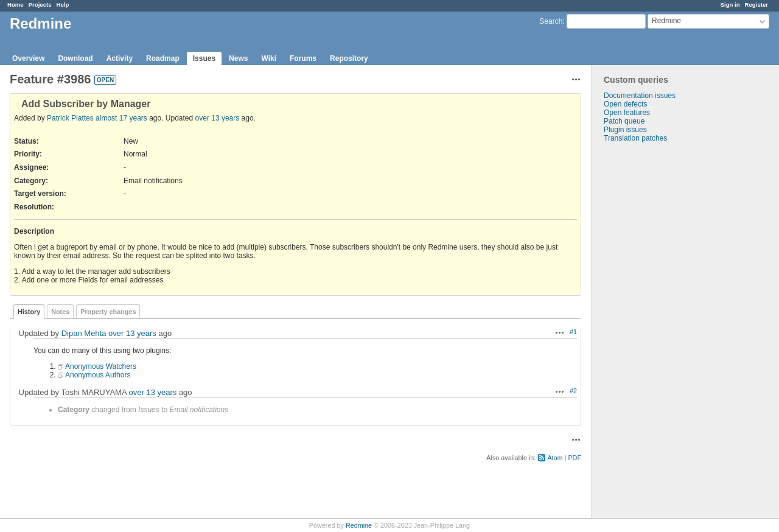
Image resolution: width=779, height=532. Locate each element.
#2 (573, 391)
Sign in (730, 5)
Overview (28, 58)
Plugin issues (625, 130)
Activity (120, 58)
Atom (555, 458)
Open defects (625, 104)
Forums (303, 58)
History (29, 312)
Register (756, 5)
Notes (60, 312)
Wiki (269, 58)
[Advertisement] (652, 334)
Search (551, 21)
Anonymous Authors (98, 375)
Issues (204, 58)
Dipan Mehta (84, 333)
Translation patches (635, 138)
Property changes (108, 312)
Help (63, 5)
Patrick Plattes (70, 118)
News (238, 58)
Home (16, 5)
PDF (575, 458)
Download (75, 58)
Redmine (359, 525)
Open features (627, 113)
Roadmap (163, 58)
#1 (573, 332)
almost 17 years (121, 118)
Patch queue (624, 121)
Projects (40, 5)
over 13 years (218, 118)
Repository (349, 58)
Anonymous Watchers (101, 366)
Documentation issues (640, 96)
